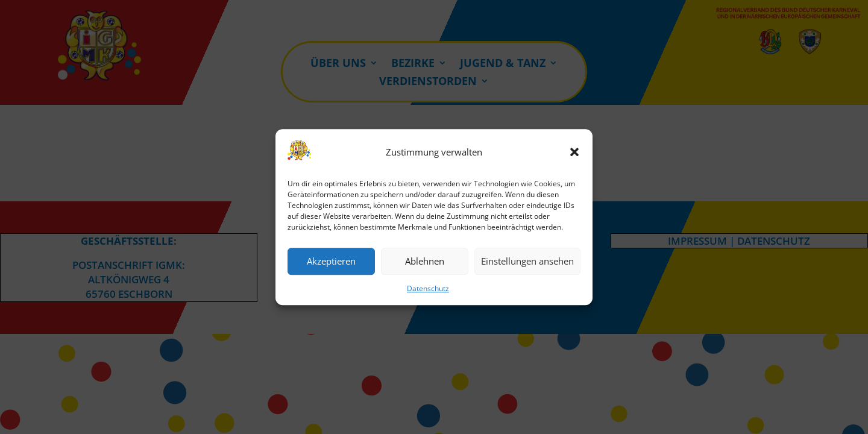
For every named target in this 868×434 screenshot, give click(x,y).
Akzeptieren (331, 262)
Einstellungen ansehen (527, 262)
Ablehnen (425, 262)
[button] (574, 153)
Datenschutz (428, 288)
